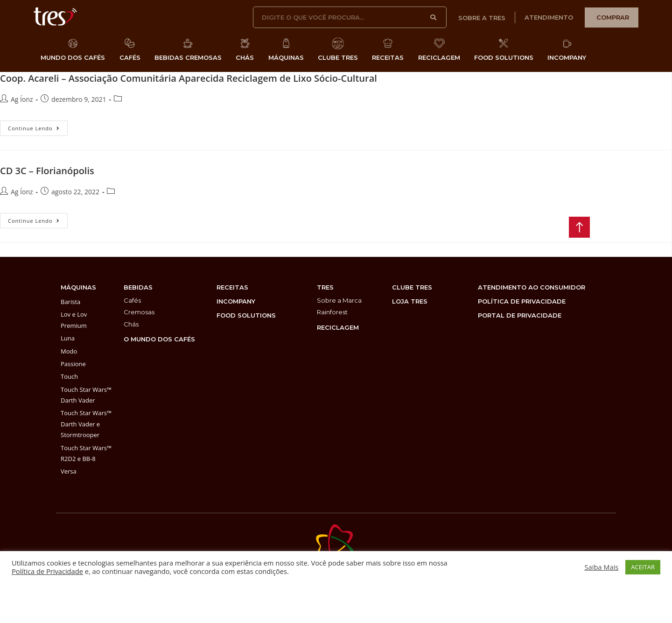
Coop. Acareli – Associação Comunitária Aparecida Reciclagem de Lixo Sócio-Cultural (189, 78)
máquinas (78, 287)
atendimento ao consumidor (532, 287)
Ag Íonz (22, 99)
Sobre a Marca (339, 300)
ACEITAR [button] (643, 567)
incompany (236, 301)
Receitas (232, 287)
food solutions (246, 315)
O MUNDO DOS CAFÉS (159, 339)
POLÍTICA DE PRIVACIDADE (522, 301)
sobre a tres (482, 18)
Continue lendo (38, 126)
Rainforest (332, 312)
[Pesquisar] (434, 17)
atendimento (549, 17)
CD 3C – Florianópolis (47, 171)
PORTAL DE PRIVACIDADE (520, 315)
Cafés (132, 300)
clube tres (412, 287)
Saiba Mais (602, 567)
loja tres (410, 301)
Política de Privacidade (47, 571)
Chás (131, 324)
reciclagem (338, 327)
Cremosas (139, 312)
